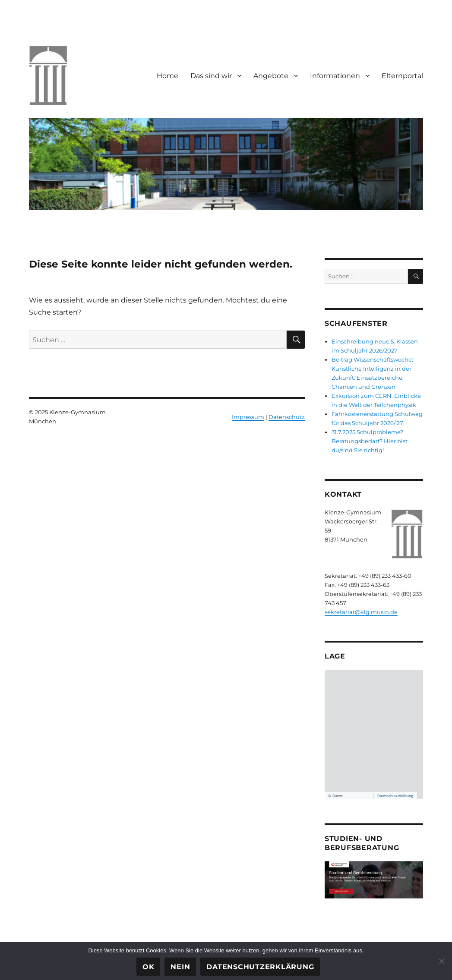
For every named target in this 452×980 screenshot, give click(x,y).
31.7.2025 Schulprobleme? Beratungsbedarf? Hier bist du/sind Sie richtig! (370, 441)
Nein (180, 967)
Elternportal (402, 76)
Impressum (248, 417)
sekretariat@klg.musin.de (361, 612)
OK (149, 967)
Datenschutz (287, 417)
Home (168, 76)
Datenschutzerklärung (260, 967)
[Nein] (441, 961)
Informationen (335, 76)
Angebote (271, 76)
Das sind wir (211, 76)
